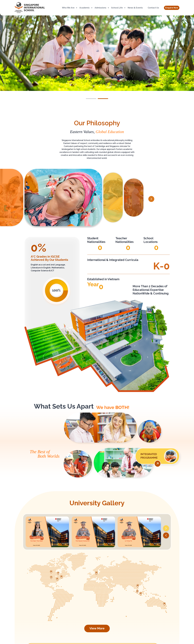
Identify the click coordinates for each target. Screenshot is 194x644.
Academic (86, 8)
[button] (172, 8)
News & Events (135, 8)
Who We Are (70, 8)
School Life (119, 8)
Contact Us (153, 8)
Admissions (102, 8)
